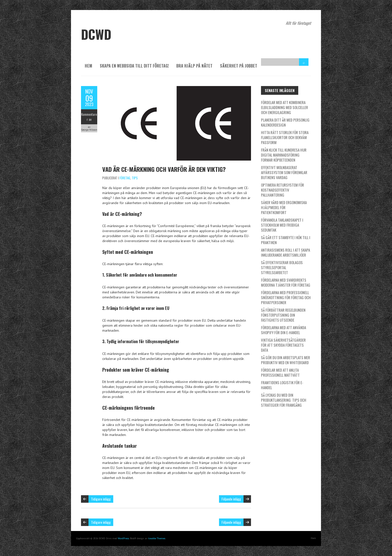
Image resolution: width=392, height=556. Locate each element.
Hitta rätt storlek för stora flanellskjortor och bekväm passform (285, 137)
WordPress (123, 538)
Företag (125, 178)
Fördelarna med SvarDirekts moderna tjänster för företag (286, 282)
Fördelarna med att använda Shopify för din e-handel (283, 330)
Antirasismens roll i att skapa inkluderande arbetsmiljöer (285, 252)
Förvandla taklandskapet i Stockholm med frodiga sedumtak (282, 225)
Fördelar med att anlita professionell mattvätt (280, 372)
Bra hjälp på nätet (194, 66)
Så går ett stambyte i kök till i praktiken (286, 240)
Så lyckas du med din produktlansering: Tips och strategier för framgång (284, 400)
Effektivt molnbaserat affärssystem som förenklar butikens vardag (284, 172)
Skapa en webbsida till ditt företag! (134, 66)
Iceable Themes (157, 538)
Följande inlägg (231, 499)
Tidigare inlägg (101, 499)
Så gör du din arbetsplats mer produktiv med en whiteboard (285, 360)
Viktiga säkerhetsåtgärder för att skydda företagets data (283, 345)
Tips (135, 178)
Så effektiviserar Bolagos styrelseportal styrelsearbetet (282, 267)
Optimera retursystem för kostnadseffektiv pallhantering (282, 190)
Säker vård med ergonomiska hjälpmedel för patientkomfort (284, 207)
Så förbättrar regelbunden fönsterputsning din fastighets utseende (283, 315)
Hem (88, 66)
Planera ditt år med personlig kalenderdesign (285, 122)
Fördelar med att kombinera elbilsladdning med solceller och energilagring (284, 107)
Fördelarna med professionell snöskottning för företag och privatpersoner (286, 297)
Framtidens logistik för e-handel (282, 385)
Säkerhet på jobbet (239, 66)
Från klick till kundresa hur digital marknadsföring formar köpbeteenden (284, 155)
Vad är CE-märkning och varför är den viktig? (164, 169)
